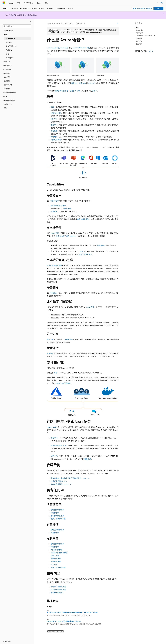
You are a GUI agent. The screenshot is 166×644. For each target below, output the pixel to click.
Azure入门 (159, 9)
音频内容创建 (56, 113)
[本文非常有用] (150, 51)
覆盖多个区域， (76, 91)
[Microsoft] (4, 3)
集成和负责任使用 (57, 516)
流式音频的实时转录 (58, 206)
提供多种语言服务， (62, 91)
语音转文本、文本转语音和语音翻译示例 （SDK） (69, 478)
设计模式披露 (56, 561)
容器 (55, 373)
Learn (49, 23)
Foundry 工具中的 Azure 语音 (57, 48)
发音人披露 (55, 556)
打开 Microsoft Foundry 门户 (143, 9)
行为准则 (54, 564)
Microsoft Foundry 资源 (81, 48)
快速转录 (68, 209)
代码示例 (139, 38)
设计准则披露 (56, 559)
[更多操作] (118, 23)
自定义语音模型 (83, 219)
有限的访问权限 (57, 550)
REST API (92, 83)
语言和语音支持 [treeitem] (11, 46)
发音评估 (50, 353)
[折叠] (31, 22)
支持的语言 (69, 339)
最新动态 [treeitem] (9, 42)
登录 (162, 3)
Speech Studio (52, 427)
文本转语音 (55, 233)
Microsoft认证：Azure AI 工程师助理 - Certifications (64, 621)
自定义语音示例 (84, 254)
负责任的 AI (140, 41)
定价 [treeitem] (7, 54)
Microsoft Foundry (67, 23)
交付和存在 (139, 33)
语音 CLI (74, 83)
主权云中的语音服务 (63, 383)
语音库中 (101, 245)
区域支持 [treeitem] (9, 50)
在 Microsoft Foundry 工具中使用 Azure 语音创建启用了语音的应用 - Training (72, 612)
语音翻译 (54, 137)
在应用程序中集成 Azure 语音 (145, 36)
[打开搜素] (158, 3)
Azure (56, 23)
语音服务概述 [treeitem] (10, 38)
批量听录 (54, 211)
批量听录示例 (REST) (58, 481)
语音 (82, 251)
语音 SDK (82, 83)
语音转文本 (55, 201)
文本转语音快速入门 (58, 590)
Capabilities (139, 30)
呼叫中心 (54, 119)
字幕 (52, 107)
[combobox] (17, 26)
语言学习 (54, 125)
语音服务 (80, 23)
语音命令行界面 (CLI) (58, 445)
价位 (94, 91)
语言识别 (50, 339)
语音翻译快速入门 (57, 592)
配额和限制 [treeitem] (10, 58)
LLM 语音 (91, 307)
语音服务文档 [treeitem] (9, 31)
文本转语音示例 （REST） (60, 484)
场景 (137, 27)
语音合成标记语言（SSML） (66, 236)
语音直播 (54, 131)
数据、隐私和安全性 (58, 519)
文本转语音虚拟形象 (54, 265)
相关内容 (139, 44)
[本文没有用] (153, 51)
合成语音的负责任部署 (59, 553)
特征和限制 (55, 513)
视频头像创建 (56, 140)
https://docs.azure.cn (93, 32)
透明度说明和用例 (57, 510)
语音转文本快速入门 (58, 587)
